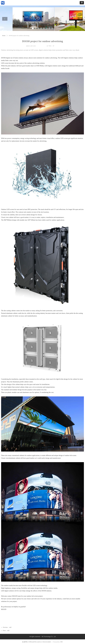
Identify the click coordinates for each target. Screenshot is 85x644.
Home (4, 36)
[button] (82, 3)
